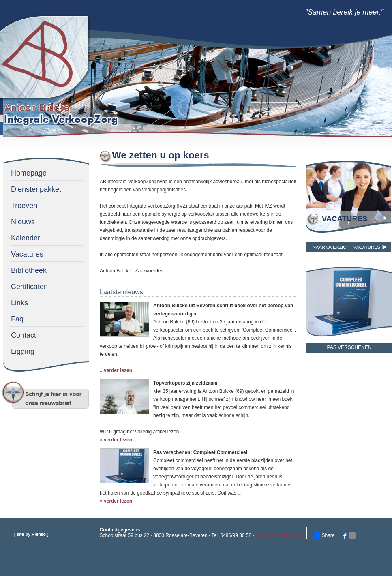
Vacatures (27, 254)
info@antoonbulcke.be (280, 535)
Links (19, 303)
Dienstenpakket (36, 189)
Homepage (29, 173)
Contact (24, 335)
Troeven (24, 206)
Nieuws (23, 222)
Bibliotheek (29, 270)
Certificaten (29, 287)
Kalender (26, 238)
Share (324, 535)
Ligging (23, 351)
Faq (17, 319)
